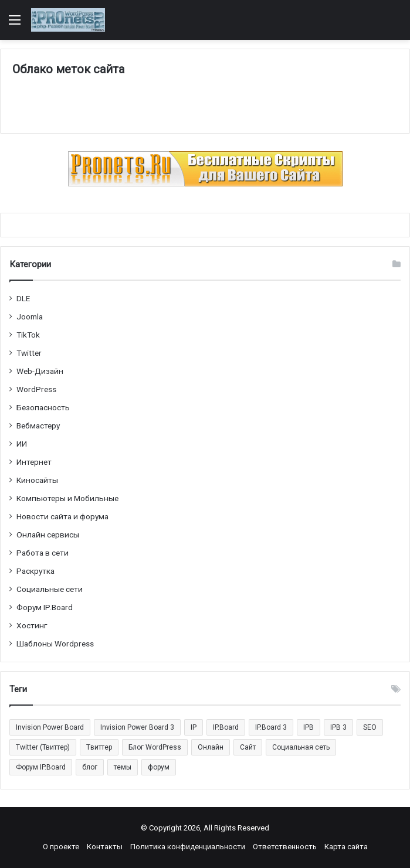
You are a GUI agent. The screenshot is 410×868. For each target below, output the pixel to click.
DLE (23, 298)
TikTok (28, 335)
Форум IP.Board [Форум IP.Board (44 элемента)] (41, 767)
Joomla (30, 316)
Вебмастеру (38, 426)
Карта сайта (346, 847)
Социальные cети (50, 589)
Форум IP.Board (45, 607)
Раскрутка (35, 571)
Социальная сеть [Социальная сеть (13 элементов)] (301, 747)
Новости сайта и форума (62, 516)
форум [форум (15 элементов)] (159, 767)
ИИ (22, 444)
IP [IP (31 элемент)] (194, 727)
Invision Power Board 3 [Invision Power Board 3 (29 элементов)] (137, 727)
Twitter (29, 353)
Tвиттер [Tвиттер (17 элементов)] (99, 747)
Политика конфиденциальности (188, 847)
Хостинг (32, 625)
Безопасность (43, 407)
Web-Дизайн (40, 371)
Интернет (34, 462)
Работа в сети (43, 553)
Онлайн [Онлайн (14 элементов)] (211, 747)
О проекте (61, 847)
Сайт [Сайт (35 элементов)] (248, 747)
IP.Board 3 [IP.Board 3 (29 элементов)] (271, 727)
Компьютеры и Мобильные (67, 498)
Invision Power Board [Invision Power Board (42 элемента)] (50, 727)
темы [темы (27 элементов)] (123, 767)
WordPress (36, 389)
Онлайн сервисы (48, 535)
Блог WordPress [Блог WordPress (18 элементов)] (155, 747)
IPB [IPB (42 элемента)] (309, 727)
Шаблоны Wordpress (55, 644)
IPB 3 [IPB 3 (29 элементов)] (338, 727)
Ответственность (285, 847)
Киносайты (37, 480)
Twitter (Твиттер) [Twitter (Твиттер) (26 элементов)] (43, 747)
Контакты (105, 847)
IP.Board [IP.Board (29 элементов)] (226, 727)
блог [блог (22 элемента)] (90, 767)
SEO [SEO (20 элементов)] (370, 727)
